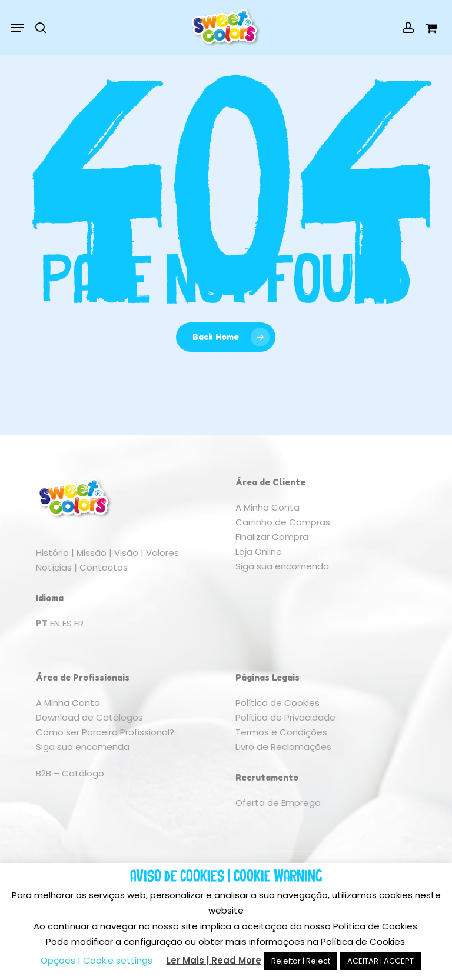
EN (55, 623)
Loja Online (259, 551)
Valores (162, 553)
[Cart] (428, 28)
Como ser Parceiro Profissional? (105, 732)
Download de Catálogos (89, 717)
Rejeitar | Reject (301, 961)
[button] (17, 28)
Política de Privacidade (285, 717)
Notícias (54, 567)
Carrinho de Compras (283, 522)
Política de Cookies (277, 703)
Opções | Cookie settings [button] (97, 960)
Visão (126, 553)
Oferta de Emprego (278, 803)
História (52, 553)
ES (67, 623)
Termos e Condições (281, 732)
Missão (92, 553)
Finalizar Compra (272, 537)
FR (79, 623)
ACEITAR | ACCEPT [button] (380, 961)
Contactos (104, 567)
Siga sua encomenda (282, 566)
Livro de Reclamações (283, 747)
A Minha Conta (267, 507)
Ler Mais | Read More (214, 960)
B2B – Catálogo (70, 773)
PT (42, 623)
